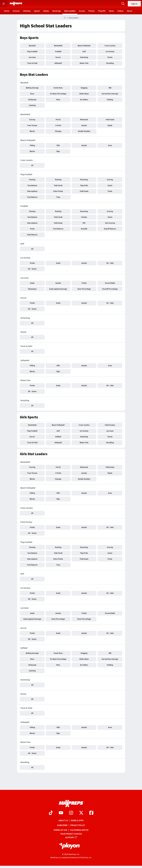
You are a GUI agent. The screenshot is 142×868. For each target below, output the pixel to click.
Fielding (110, 100)
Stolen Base (84, 94)
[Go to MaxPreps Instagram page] (71, 813)
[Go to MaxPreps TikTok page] (51, 813)
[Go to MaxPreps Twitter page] (81, 813)
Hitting (32, 145)
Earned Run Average (110, 94)
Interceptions (32, 191)
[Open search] (123, 4)
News (111, 11)
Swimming (84, 57)
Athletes (27, 11)
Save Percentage (84, 289)
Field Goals (110, 119)
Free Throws (32, 125)
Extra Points (58, 191)
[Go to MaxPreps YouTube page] (61, 813)
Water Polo (84, 63)
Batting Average (32, 88)
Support (71, 837)
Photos (92, 11)
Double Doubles (84, 131)
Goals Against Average (58, 289)
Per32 (58, 119)
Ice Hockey (110, 51)
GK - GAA (110, 263)
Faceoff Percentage (110, 289)
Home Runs (58, 88)
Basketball (58, 46)
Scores (82, 11)
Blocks (32, 131)
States (46, 11)
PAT (84, 223)
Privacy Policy (78, 825)
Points (32, 263)
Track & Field (32, 63)
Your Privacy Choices (71, 834)
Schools (16, 11)
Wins (58, 100)
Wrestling (110, 63)
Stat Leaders (70, 11)
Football (58, 51)
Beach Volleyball (84, 46)
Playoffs (102, 11)
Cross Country (110, 46)
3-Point (58, 125)
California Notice (79, 830)
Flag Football (32, 51)
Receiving (84, 180)
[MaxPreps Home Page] (65, 18)
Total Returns (32, 235)
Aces (110, 145)
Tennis (110, 57)
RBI (110, 88)
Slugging (84, 88)
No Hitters (84, 100)
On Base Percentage (58, 94)
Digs (58, 151)
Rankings (57, 11)
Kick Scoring (110, 223)
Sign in (134, 4)
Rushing (58, 180)
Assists (84, 125)
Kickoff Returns (110, 229)
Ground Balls (110, 283)
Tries (58, 197)
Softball (58, 437)
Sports (37, 11)
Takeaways (32, 289)
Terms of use (60, 830)
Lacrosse (32, 57)
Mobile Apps (77, 820)
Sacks (110, 185)
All (32, 165)
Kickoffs (84, 229)
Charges (58, 131)
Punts (110, 191)
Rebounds (84, 119)
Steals (110, 125)
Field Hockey (110, 425)
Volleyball (58, 63)
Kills (58, 145)
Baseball (32, 46)
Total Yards (58, 185)
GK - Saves (32, 269)
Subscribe (62, 825)
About (129, 11)
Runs (32, 94)
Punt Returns (32, 197)
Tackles (84, 217)
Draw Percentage (84, 619)
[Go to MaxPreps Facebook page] (91, 813)
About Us (63, 820)
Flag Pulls (84, 185)
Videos (120, 11)
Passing (32, 180)
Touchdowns (32, 185)
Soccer (58, 57)
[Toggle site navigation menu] (4, 4)
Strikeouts (32, 100)
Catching (32, 105)
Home (7, 11)
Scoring (32, 119)
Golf (84, 51)
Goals (58, 263)
